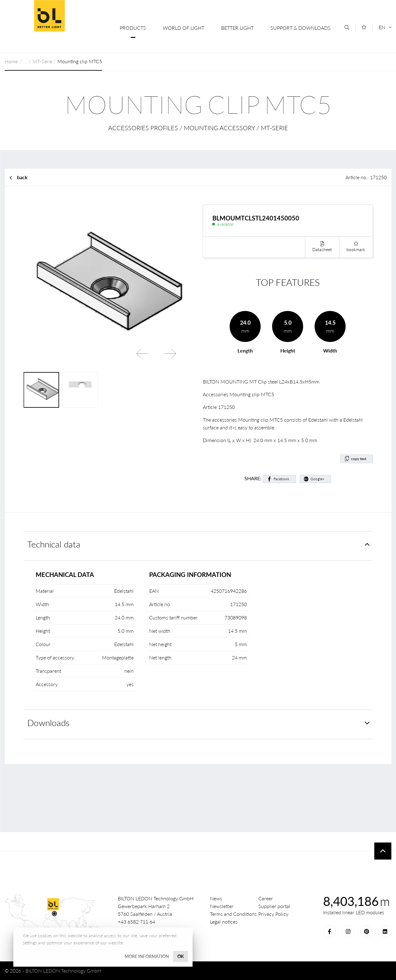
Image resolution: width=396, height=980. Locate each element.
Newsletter (222, 906)
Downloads (48, 723)
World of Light (184, 28)
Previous (142, 353)
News (216, 898)
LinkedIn (385, 932)
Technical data (54, 544)
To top (383, 851)
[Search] (347, 27)
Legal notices (224, 922)
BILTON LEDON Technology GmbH (49, 16)
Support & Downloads (300, 28)
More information (147, 956)
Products (133, 28)
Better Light (237, 28)
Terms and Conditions (233, 914)
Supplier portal (274, 906)
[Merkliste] (364, 27)
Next (170, 353)
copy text (359, 459)
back (22, 177)
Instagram (348, 932)
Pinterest (367, 932)
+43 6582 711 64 (136, 922)
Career (266, 898)
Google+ (317, 479)
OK (181, 956)
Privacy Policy (273, 914)
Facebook (281, 479)
